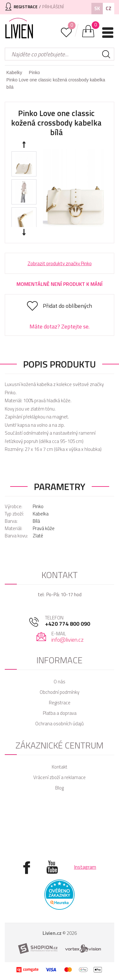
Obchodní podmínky (60, 692)
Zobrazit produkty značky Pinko (60, 263)
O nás (60, 682)
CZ (109, 8)
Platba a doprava (60, 713)
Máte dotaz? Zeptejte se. (60, 326)
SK (97, 8)
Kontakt (60, 767)
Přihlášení (53, 7)
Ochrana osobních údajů (60, 724)
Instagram (85, 867)
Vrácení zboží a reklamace (60, 777)
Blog (60, 788)
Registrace (60, 703)
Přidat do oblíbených (67, 306)
